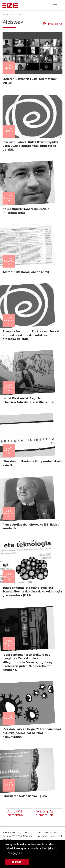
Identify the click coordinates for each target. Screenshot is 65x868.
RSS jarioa (55, 24)
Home (6, 15)
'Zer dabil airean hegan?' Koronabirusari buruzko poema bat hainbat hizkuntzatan (31, 733)
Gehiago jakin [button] (14, 853)
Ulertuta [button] (17, 862)
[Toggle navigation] (55, 5)
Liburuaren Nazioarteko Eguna (24, 796)
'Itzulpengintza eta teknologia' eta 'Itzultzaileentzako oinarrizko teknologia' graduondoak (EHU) (32, 592)
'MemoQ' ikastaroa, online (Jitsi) (25, 272)
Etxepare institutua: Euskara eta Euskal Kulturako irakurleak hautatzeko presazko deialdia (30, 335)
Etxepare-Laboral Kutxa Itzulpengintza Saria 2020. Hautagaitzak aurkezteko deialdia (30, 146)
